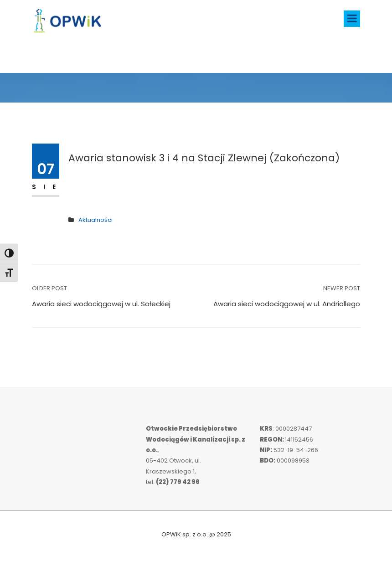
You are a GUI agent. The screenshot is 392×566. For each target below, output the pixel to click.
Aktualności (95, 220)
